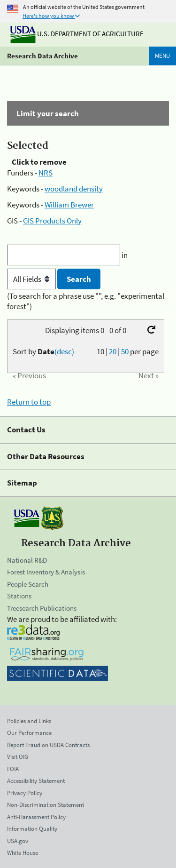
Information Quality (32, 829)
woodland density (74, 189)
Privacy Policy (25, 793)
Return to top (29, 402)
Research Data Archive (42, 56)
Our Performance (29, 733)
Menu (162, 56)
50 (125, 351)
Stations (19, 596)
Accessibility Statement (36, 781)
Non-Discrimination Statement (46, 805)
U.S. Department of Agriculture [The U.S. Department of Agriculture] (77, 34)
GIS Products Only (52, 221)
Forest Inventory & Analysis (46, 572)
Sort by (43, 351)
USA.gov (18, 841)
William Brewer (69, 205)
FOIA (13, 769)
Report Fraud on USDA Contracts (48, 745)
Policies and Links (29, 721)
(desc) (64, 351)
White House (23, 853)
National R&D (27, 560)
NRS (46, 173)
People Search (28, 584)
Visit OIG (18, 757)
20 (113, 351)
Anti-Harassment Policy (36, 817)
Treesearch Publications (42, 608)
